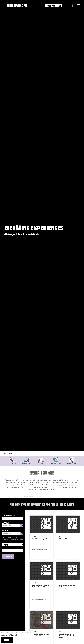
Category (5, 545)
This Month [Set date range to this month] (20, 539)
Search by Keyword (9, 516)
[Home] (17, 6)
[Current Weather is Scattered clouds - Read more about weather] (71, 6)
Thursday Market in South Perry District (41, 638)
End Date (5, 531)
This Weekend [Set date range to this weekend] (6, 539)
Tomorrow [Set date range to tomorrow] (9, 537)
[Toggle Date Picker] (22, 526)
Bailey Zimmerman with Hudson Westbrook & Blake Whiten (68, 639)
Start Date (6, 523)
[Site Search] (66, 6)
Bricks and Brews (64, 542)
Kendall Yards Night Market (41, 542)
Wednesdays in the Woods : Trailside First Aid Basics (41, 589)
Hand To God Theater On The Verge (67, 589)
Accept (7, 640)
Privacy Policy (14, 635)
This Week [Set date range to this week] (16, 537)
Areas (4, 550)
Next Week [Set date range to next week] (13, 539)
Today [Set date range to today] (3, 537)
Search (8, 557)
